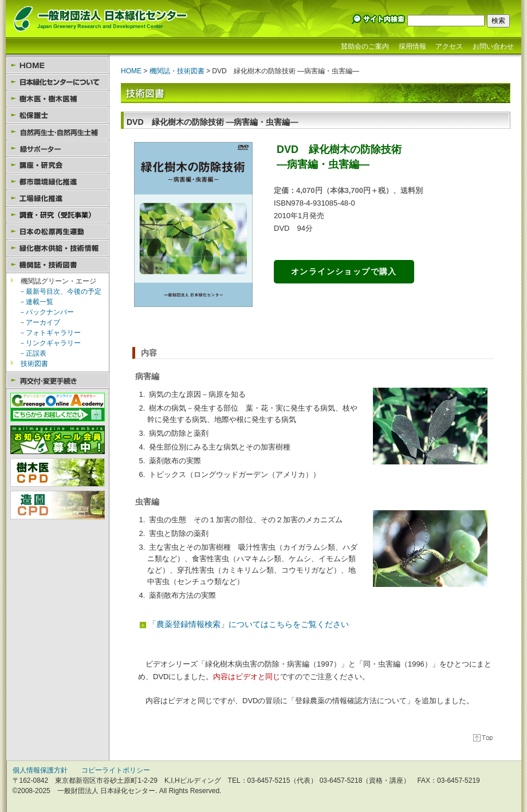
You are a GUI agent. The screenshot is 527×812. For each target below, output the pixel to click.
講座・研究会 (58, 165)
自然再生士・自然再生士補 (58, 132)
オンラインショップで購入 (344, 271)
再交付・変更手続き (58, 381)
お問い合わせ (493, 46)
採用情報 (412, 46)
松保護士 (58, 115)
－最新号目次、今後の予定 (60, 291)
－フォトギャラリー (50, 333)
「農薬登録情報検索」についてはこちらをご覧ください (249, 624)
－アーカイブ (40, 322)
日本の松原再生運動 (58, 232)
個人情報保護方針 (40, 770)
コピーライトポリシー (116, 770)
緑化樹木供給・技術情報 (58, 248)
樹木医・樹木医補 (58, 99)
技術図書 (34, 364)
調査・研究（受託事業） (58, 215)
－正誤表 (33, 353)
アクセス (449, 46)
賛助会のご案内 (365, 46)
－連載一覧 (36, 302)
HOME (58, 66)
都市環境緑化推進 (58, 182)
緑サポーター (58, 149)
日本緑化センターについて (58, 82)
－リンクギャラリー (50, 343)
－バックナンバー (46, 312)
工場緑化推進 (58, 198)
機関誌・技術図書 (58, 265)
